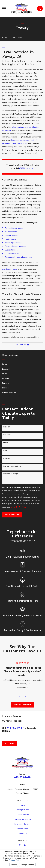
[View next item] (25, 697)
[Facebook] (20, 845)
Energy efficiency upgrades (15, 246)
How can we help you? (12, 474)
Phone (6, 442)
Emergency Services (22, 824)
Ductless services (12, 254)
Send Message (12, 515)
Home (22, 805)
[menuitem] (22, 364)
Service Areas (22, 829)
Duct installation (11, 250)
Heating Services (22, 810)
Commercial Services (22, 819)
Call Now (10, 743)
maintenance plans (10, 269)
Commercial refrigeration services (18, 257)
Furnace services (12, 235)
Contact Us (22, 833)
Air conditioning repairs (14, 228)
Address (6, 458)
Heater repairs (10, 239)
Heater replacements (13, 243)
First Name (7, 427)
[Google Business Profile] (25, 845)
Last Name (7, 435)
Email (5, 450)
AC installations (11, 232)
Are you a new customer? (13, 466)
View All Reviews (22, 705)
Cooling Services (22, 814)
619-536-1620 (14, 728)
